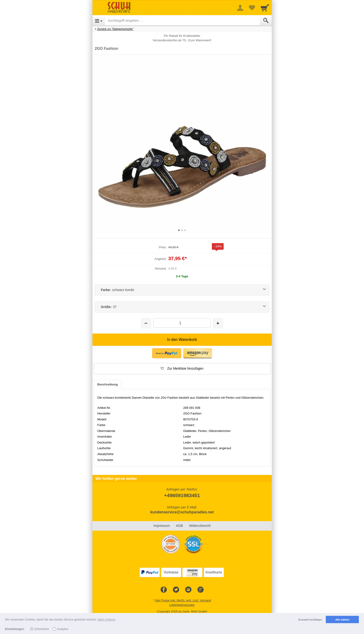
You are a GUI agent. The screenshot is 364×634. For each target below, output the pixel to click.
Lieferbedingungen (182, 605)
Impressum (162, 526)
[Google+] (201, 590)
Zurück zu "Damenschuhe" (115, 29)
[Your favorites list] (252, 8)
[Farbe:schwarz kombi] (182, 290)
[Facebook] (164, 590)
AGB (180, 526)
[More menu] (240, 8)
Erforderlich (42, 629)
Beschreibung (108, 384)
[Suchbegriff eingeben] (182, 21)
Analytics (63, 629)
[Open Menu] (99, 21)
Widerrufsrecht (200, 526)
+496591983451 (182, 495)
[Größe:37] (182, 307)
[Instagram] (188, 590)
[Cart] (265, 8)
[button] (167, 353)
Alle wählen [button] (342, 620)
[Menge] (182, 323)
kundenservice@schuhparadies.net (182, 512)
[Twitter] (176, 590)
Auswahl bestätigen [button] (310, 620)
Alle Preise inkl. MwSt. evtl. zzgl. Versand (183, 600)
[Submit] (266, 21)
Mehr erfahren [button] (107, 620)
